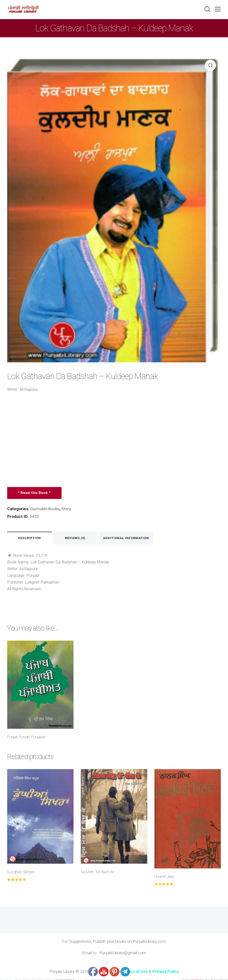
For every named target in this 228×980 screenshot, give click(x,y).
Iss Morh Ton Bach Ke (97, 872)
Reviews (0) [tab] (77, 538)
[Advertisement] (114, 440)
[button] (218, 9)
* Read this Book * (34, 493)
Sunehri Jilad (164, 877)
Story (66, 509)
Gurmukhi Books (45, 509)
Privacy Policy (166, 972)
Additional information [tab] (127, 538)
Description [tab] (30, 538)
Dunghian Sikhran (21, 872)
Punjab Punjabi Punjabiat (26, 737)
